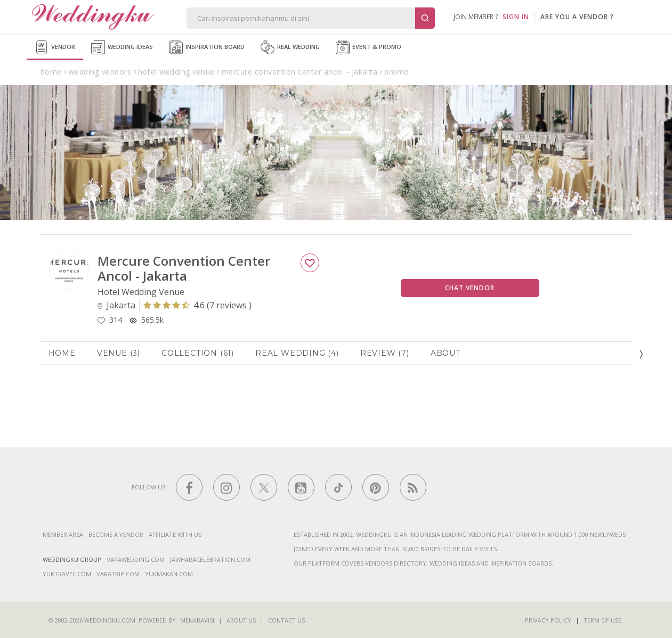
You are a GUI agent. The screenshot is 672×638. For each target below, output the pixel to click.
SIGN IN (516, 17)
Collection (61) (198, 353)
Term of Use (602, 620)
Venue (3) (119, 353)
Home (62, 353)
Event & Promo (369, 47)
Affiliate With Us (175, 534)
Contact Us (286, 620)
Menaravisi (197, 620)
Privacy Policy (548, 620)
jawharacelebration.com (210, 559)
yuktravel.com (67, 574)
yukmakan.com (169, 574)
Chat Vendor (470, 288)
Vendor (55, 47)
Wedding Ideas (122, 47)
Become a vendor (116, 534)
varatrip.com (118, 574)
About (446, 353)
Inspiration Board (207, 47)
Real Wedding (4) (297, 353)
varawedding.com (136, 559)
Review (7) (385, 353)
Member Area (63, 534)
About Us (241, 620)
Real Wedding (290, 47)
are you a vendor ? (577, 17)
